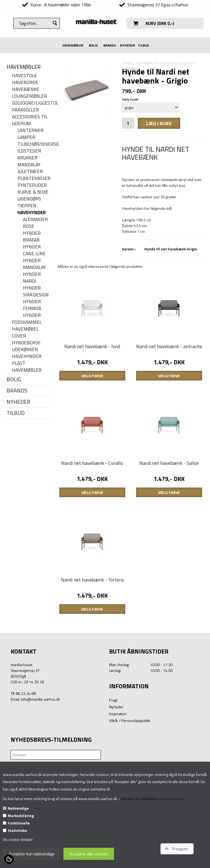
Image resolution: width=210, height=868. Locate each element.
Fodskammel (27, 322)
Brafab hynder (32, 244)
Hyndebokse (26, 343)
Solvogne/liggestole (31, 103)
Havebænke (26, 89)
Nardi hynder (32, 285)
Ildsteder (29, 151)
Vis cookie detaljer (18, 839)
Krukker (27, 158)
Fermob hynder (32, 312)
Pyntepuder (32, 185)
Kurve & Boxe (33, 192)
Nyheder (116, 750)
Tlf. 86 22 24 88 (23, 737)
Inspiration (118, 757)
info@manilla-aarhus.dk (40, 743)
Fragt (113, 744)
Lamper (26, 137)
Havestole (24, 76)
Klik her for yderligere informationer (153, 799)
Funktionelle (19, 823)
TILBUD (143, 45)
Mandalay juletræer (30, 168)
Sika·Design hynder (36, 298)
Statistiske (17, 830)
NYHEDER (128, 45)
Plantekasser (34, 178)
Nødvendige (18, 808)
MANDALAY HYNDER (34, 271)
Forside (127, 63)
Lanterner (30, 131)
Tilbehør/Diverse (34, 144)
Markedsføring (21, 816)
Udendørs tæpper (29, 202)
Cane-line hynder (34, 257)
